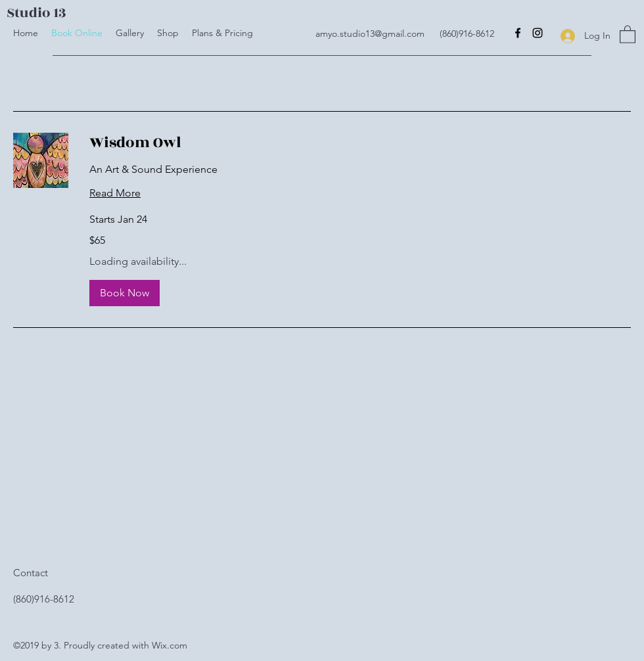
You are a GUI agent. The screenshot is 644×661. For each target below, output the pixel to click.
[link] (360, 143)
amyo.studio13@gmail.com (370, 34)
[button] (628, 34)
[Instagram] (538, 33)
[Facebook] (518, 33)
